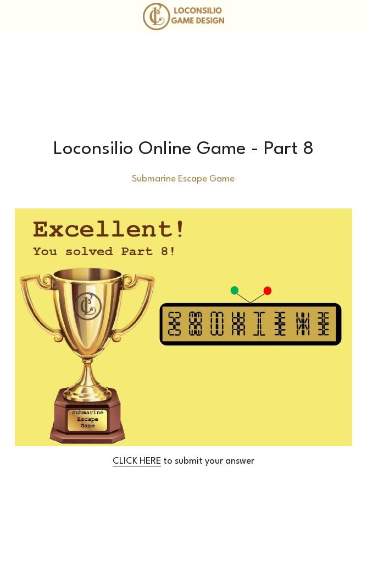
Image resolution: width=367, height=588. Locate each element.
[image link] (184, 16)
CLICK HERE (137, 461)
